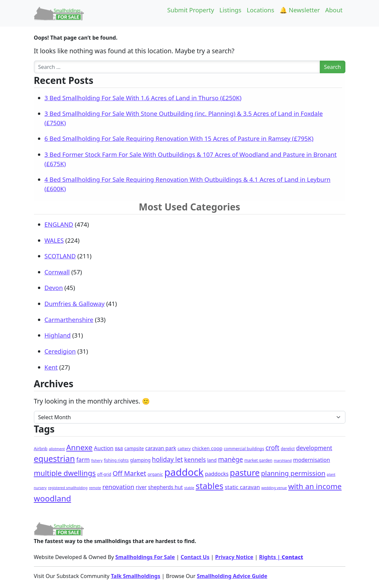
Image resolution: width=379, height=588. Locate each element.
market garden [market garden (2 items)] (258, 460)
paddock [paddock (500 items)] (184, 472)
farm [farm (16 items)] (83, 459)
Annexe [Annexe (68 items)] (79, 447)
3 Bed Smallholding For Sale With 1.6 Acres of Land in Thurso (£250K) (143, 98)
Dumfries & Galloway (75, 303)
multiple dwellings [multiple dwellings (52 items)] (65, 473)
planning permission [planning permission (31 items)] (293, 473)
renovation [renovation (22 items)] (118, 487)
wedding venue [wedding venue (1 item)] (274, 488)
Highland (58, 335)
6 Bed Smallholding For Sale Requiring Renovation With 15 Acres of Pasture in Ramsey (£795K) (179, 138)
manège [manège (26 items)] (230, 459)
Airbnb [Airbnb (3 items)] (41, 448)
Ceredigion (60, 351)
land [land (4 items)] (212, 460)
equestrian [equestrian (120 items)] (55, 459)
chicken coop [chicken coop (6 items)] (207, 448)
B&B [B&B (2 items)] (119, 449)
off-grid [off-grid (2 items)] (104, 474)
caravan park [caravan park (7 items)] (161, 448)
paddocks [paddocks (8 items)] (217, 474)
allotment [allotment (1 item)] (57, 449)
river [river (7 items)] (141, 487)
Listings (230, 10)
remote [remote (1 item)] (95, 488)
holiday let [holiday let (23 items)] (168, 459)
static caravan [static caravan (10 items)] (242, 487)
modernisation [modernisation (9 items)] (312, 460)
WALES (54, 240)
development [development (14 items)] (314, 448)
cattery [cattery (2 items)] (184, 449)
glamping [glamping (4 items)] (140, 460)
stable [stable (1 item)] (189, 488)
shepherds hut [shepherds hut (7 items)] (165, 487)
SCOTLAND (60, 256)
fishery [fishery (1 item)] (97, 460)
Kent (51, 367)
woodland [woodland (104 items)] (53, 498)
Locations (260, 10)
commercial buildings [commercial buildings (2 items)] (244, 449)
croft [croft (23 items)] (273, 448)
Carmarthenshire (69, 319)
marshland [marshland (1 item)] (283, 460)
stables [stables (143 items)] (209, 486)
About (334, 10)
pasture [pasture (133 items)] (245, 472)
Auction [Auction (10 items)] (104, 448)
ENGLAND (59, 224)
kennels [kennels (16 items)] (195, 459)
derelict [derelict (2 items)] (288, 449)
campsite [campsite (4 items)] (134, 448)
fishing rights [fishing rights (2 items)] (116, 460)
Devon (54, 288)
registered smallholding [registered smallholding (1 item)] (68, 488)
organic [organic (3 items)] (155, 474)
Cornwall (57, 272)
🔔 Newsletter (300, 10)
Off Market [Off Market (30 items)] (129, 473)
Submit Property (190, 10)
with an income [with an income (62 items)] (315, 486)
